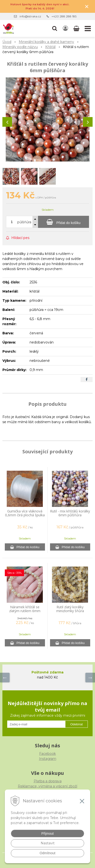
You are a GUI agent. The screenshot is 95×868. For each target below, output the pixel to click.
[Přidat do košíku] (63, 222)
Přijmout (47, 833)
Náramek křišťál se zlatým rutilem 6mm (25, 609)
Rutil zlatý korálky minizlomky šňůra (70, 609)
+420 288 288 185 (64, 16)
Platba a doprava (48, 781)
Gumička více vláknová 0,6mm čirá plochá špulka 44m (25, 515)
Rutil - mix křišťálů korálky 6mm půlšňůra (70, 513)
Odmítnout (47, 853)
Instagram (48, 759)
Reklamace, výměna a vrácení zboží (47, 786)
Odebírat (76, 724)
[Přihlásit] (65, 28)
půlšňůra (24, 222)
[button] (55, 28)
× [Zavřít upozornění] (87, 6)
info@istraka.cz (30, 16)
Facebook (47, 754)
